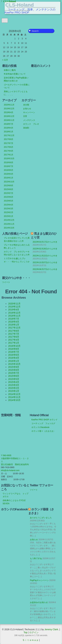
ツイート (6, 282)
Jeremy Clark (51, 629)
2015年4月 (9, 205)
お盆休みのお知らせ (39, 602)
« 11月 (5, 60)
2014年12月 (9, 220)
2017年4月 (9, 151)
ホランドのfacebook (40, 427)
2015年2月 (9, 212)
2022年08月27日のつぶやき (45, 269)
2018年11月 (9, 120)
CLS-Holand (20, 5)
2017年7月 (9, 143)
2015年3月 (9, 209)
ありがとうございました (41, 518)
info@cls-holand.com (10, 470)
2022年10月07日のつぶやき (45, 262)
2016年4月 (9, 174)
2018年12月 (9, 116)
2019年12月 (9, 109)
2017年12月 (9, 135)
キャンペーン (29, 112)
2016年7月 (9, 166)
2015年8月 (9, 189)
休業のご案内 (10, 70)
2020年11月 (9, 105)
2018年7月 (9, 124)
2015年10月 (9, 182)
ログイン (34, 632)
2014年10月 (9, 228)
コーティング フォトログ (43, 423)
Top (26, 632)
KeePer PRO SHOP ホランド (44, 420)
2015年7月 (9, 193)
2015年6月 (9, 197)
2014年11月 (9, 224)
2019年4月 (9, 112)
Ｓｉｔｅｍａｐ (30, 640)
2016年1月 (9, 178)
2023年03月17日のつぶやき (45, 242)
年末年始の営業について (15, 74)
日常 (25, 116)
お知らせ (27, 109)
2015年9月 (9, 186)
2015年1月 (9, 216)
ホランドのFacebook (14, 509)
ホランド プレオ (31, 124)
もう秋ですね (36, 558)
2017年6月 (9, 147)
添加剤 (26, 128)
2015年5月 (9, 201)
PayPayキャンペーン (39, 580)
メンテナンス (29, 120)
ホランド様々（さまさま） (43, 431)
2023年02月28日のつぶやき (45, 249)
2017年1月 (9, 155)
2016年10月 (9, 159)
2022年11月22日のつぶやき (45, 256)
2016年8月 (9, 162)
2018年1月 (9, 132)
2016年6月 (9, 170)
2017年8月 (9, 139)
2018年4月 (9, 128)
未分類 (26, 105)
